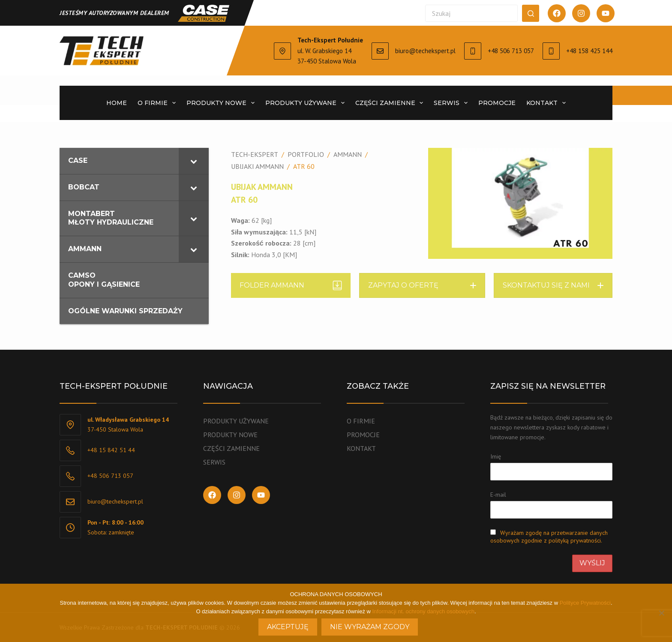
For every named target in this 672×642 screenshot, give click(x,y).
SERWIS (452, 103)
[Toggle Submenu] (194, 161)
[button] (422, 285)
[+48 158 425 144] (551, 51)
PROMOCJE (497, 103)
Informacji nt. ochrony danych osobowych (423, 611)
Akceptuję (288, 627)
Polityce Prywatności (585, 603)
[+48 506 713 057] (473, 51)
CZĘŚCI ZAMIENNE (391, 103)
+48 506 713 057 (511, 51)
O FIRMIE (158, 103)
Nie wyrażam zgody (370, 627)
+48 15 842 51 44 (111, 450)
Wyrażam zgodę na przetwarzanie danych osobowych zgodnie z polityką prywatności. (549, 537)
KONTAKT (548, 103)
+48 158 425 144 (589, 51)
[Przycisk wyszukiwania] (531, 13)
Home (117, 103)
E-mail (498, 495)
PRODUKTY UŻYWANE (307, 103)
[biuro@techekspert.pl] (380, 51)
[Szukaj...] (471, 13)
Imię (496, 456)
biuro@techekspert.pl (425, 51)
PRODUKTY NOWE (222, 103)
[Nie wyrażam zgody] (661, 613)
